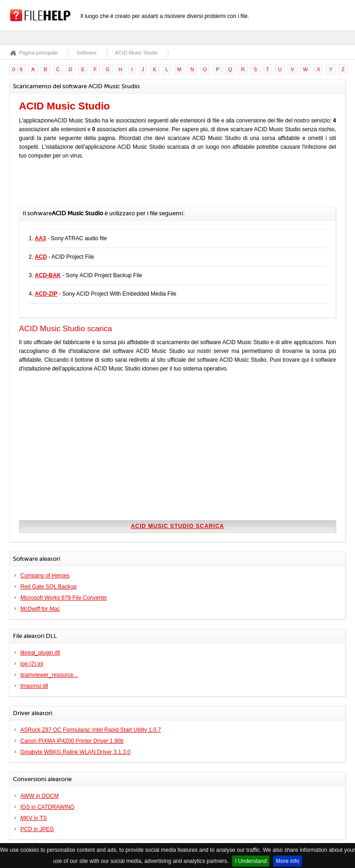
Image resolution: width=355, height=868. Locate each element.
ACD (41, 257)
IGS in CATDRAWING (47, 807)
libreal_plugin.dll (40, 653)
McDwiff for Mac (40, 609)
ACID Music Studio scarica (177, 526)
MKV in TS (34, 818)
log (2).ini (32, 664)
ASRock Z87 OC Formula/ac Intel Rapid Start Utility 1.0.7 (91, 730)
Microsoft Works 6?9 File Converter (64, 598)
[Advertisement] (127, 188)
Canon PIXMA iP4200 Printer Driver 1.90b (72, 741)
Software (86, 53)
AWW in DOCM (40, 796)
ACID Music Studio (136, 53)
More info (288, 861)
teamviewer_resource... (49, 675)
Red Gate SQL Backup (49, 587)
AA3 (40, 238)
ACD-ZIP (46, 294)
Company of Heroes (45, 576)
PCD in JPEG (37, 829)
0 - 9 (18, 69)
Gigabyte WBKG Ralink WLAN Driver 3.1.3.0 (75, 752)
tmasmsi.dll (34, 686)
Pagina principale (38, 53)
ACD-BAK (48, 275)
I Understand (251, 861)
